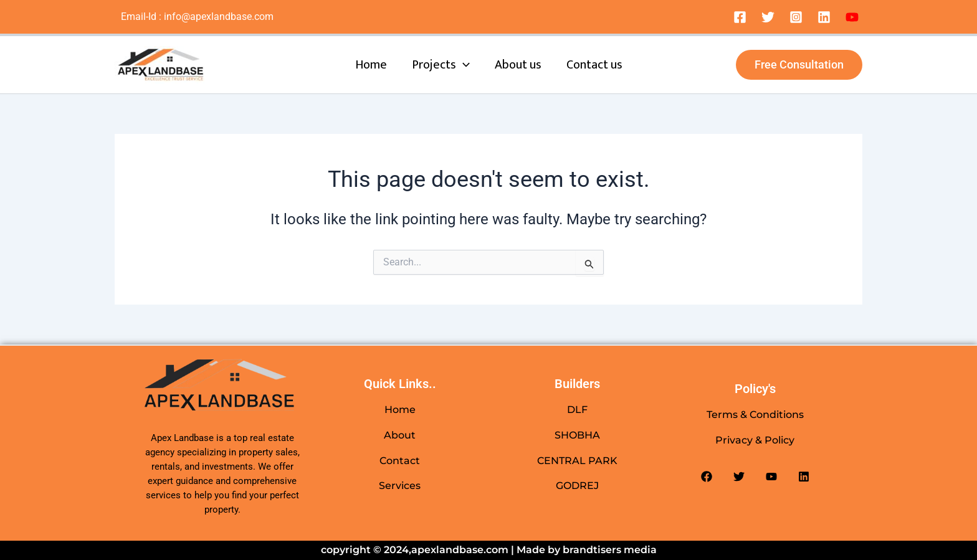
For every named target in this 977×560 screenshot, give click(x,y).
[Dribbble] (852, 17)
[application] (463, 65)
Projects (441, 65)
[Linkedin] (824, 17)
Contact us (594, 65)
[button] (799, 65)
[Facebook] (740, 17)
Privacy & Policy (755, 440)
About (400, 435)
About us (518, 65)
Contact (400, 461)
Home (371, 65)
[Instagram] (796, 17)
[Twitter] (768, 17)
